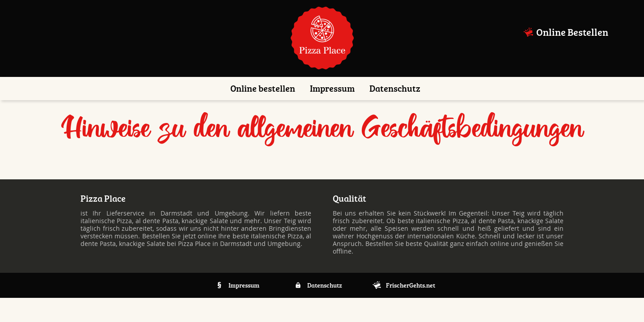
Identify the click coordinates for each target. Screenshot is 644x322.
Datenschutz (395, 89)
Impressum (332, 89)
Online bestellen (263, 89)
